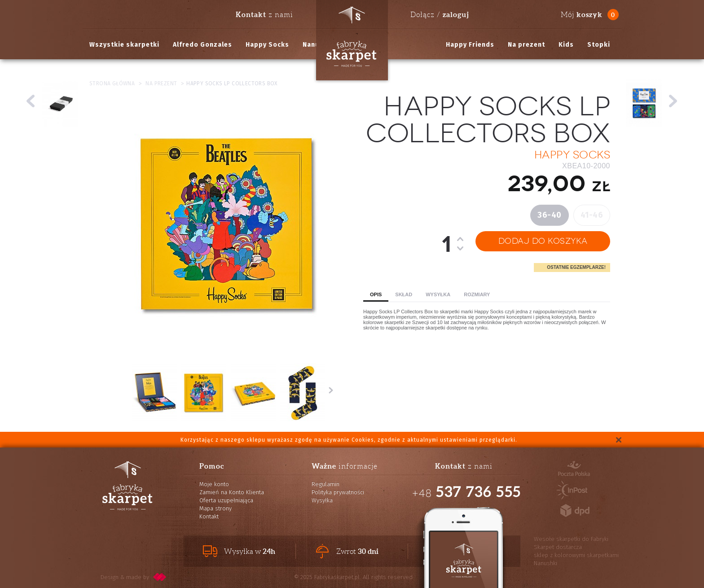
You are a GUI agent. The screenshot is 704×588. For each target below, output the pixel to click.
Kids (566, 45)
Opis (376, 294)
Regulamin (326, 484)
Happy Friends (470, 45)
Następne (331, 390)
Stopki (599, 45)
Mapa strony (216, 508)
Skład (404, 294)
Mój (582, 15)
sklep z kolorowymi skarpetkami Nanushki (576, 559)
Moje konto (214, 484)
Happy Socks (267, 45)
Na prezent (526, 45)
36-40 (550, 215)
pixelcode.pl (160, 577)
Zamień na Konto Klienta (232, 492)
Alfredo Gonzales (202, 45)
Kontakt (209, 516)
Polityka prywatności (338, 492)
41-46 (592, 215)
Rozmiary (477, 294)
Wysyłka (438, 294)
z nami (264, 14)
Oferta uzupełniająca (226, 500)
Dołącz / (440, 14)
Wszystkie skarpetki (124, 45)
